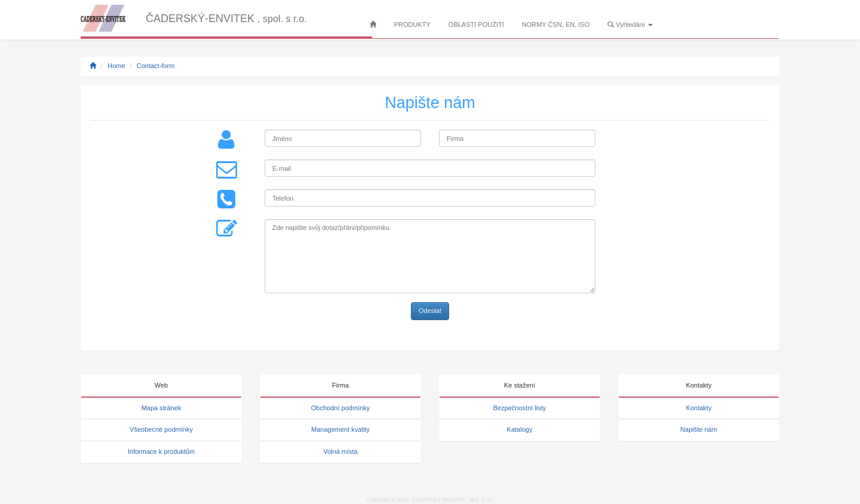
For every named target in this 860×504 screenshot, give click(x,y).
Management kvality (340, 429)
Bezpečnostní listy (520, 408)
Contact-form (156, 66)
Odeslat (430, 311)
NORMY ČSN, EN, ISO (556, 24)
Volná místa (340, 451)
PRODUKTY (412, 24)
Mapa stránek (162, 408)
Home (116, 66)
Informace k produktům (162, 451)
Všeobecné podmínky (161, 429)
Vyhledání (630, 24)
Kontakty (699, 408)
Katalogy (520, 429)
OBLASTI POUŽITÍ (476, 24)
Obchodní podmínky (340, 408)
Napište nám (699, 429)
